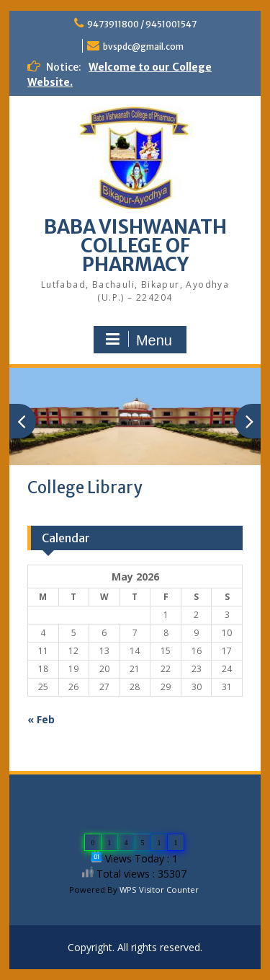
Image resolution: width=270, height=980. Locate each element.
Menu (138, 340)
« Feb (41, 719)
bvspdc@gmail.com (143, 47)
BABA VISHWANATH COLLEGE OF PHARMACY (135, 246)
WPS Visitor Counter (159, 889)
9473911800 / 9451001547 (142, 24)
